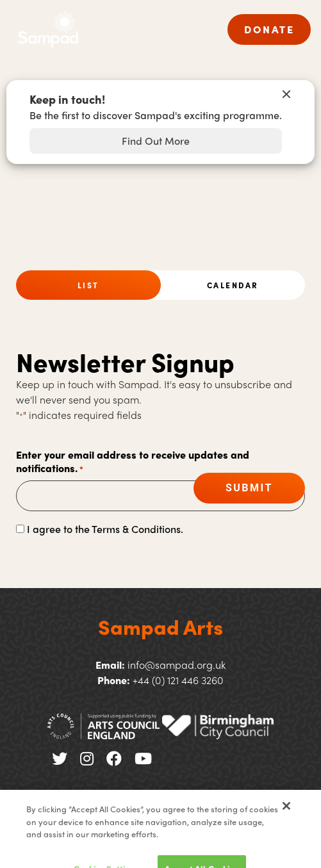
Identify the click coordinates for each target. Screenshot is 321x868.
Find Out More (156, 141)
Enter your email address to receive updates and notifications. (133, 462)
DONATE (269, 29)
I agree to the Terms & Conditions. (105, 529)
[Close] (286, 817)
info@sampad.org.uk (177, 665)
